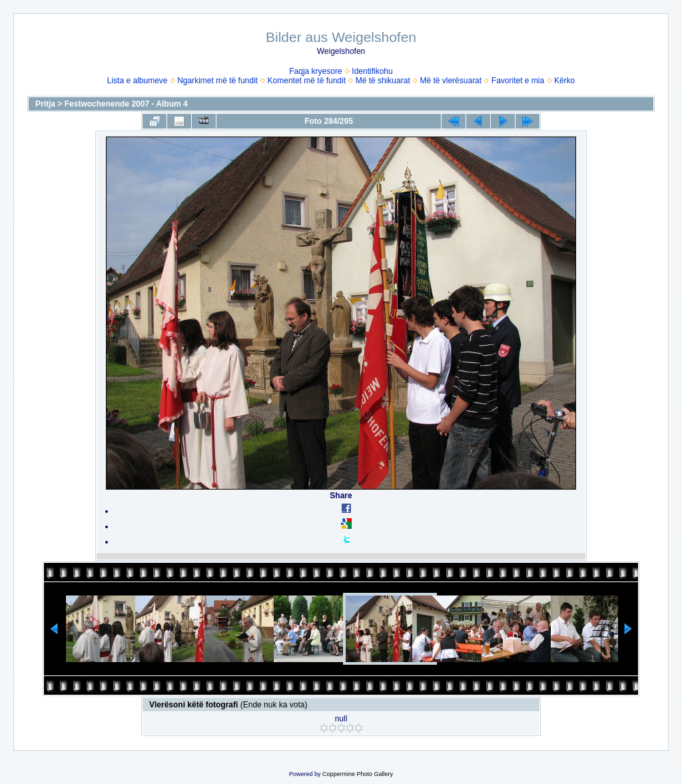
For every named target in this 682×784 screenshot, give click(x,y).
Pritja (45, 104)
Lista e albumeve (138, 81)
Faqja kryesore (315, 71)
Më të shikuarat (383, 81)
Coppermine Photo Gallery (358, 774)
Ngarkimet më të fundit (217, 81)
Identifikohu (372, 71)
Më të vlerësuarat (451, 81)
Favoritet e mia (518, 81)
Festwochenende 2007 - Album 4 (126, 104)
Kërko (564, 81)
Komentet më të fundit (307, 81)
